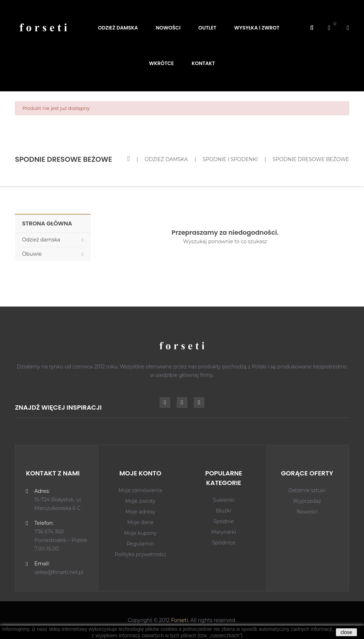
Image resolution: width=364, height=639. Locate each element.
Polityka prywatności (140, 554)
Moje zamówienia (140, 490)
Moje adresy (140, 512)
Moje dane (140, 522)
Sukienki (224, 500)
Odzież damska (41, 240)
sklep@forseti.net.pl (59, 572)
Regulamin (140, 544)
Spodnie (224, 521)
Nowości (307, 512)
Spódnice (224, 543)
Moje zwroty (140, 501)
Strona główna (47, 223)
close (346, 632)
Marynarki (224, 532)
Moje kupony (140, 533)
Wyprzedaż (307, 501)
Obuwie (32, 254)
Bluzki (224, 511)
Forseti (180, 620)
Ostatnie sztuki (307, 490)
